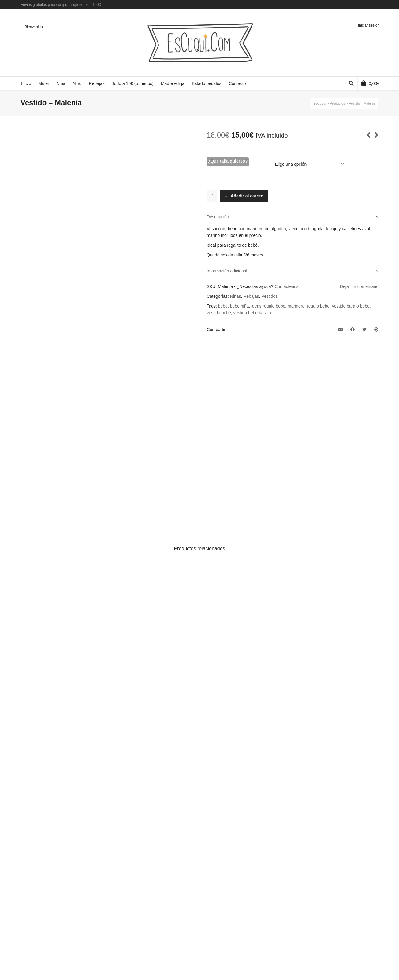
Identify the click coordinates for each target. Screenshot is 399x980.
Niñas (236, 296)
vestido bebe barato (252, 313)
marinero (296, 306)
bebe (223, 306)
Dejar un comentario (359, 286)
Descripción (218, 217)
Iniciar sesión (369, 25)
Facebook (360, 5)
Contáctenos (287, 286)
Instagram (378, 5)
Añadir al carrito (247, 196)
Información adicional (227, 271)
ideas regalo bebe (268, 306)
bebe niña (240, 306)
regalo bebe (318, 306)
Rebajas (251, 296)
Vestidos (269, 296)
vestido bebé (219, 313)
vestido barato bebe (351, 306)
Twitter (369, 5)
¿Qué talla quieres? (228, 161)
